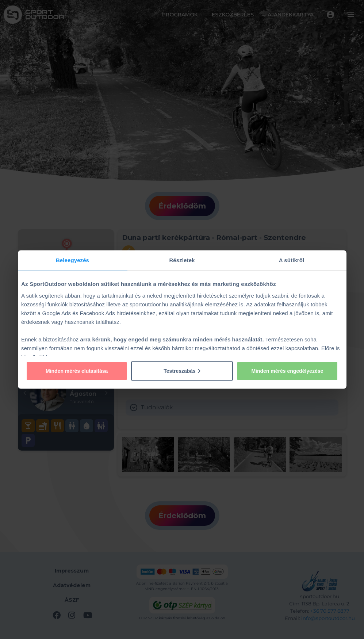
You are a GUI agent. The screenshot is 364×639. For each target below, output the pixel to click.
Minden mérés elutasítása (77, 371)
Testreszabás (182, 371)
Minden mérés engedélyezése (287, 371)
